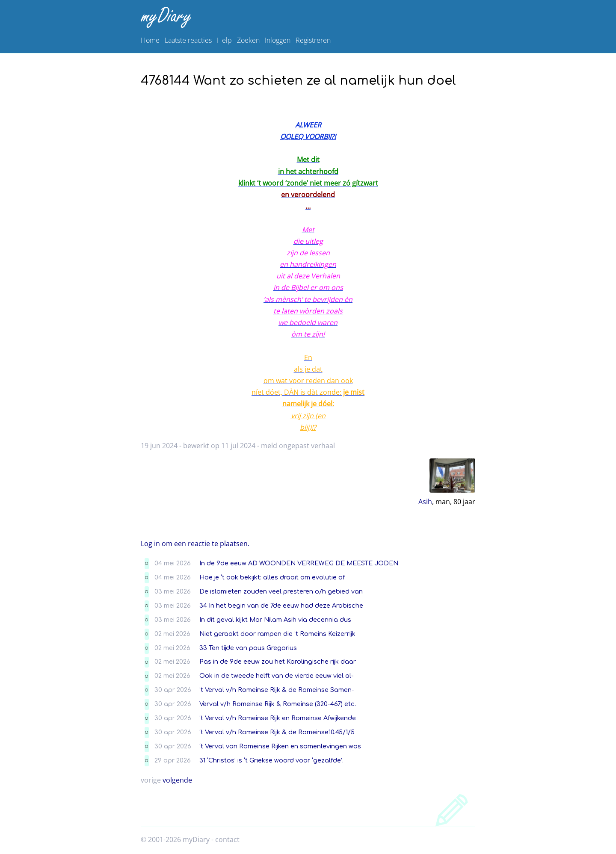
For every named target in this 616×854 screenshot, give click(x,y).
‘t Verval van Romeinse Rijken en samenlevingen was (280, 746)
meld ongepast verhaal (298, 446)
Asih (425, 502)
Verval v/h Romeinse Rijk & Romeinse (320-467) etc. (278, 704)
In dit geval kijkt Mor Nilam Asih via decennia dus (275, 620)
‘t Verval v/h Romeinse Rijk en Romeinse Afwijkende (278, 718)
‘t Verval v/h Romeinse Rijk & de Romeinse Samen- (277, 690)
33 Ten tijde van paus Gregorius (248, 648)
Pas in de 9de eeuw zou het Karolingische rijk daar (278, 662)
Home (150, 40)
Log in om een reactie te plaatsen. (195, 544)
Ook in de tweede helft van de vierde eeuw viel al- (277, 676)
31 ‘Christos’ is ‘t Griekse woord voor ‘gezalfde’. (271, 760)
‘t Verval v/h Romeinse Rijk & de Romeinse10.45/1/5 (277, 732)
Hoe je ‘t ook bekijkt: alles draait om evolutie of (272, 577)
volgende (177, 780)
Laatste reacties (188, 40)
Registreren (313, 40)
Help (224, 40)
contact (227, 839)
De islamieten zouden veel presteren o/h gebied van (281, 591)
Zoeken (248, 40)
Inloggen (278, 40)
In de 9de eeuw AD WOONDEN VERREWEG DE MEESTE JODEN (299, 563)
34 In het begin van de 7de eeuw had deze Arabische (281, 606)
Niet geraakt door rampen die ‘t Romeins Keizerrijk (277, 634)
